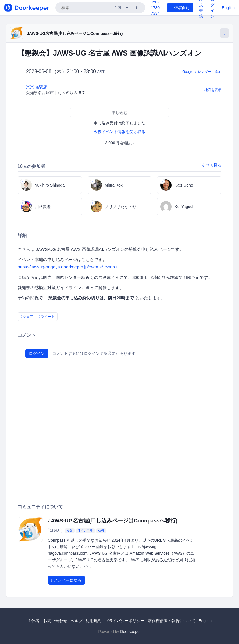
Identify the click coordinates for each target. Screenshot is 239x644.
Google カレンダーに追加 (202, 72)
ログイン (37, 353)
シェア (27, 317)
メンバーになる (66, 580)
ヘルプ (76, 621)
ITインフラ (85, 531)
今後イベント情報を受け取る (119, 132)
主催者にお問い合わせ (47, 621)
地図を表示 (213, 90)
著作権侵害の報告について (172, 621)
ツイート (47, 317)
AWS (101, 531)
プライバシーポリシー (125, 621)
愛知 (70, 531)
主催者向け (180, 8)
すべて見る (212, 165)
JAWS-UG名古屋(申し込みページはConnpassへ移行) (75, 33)
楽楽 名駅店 (37, 87)
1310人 (55, 531)
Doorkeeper (130, 632)
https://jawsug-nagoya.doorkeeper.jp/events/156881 (68, 267)
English (228, 8)
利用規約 (93, 621)
